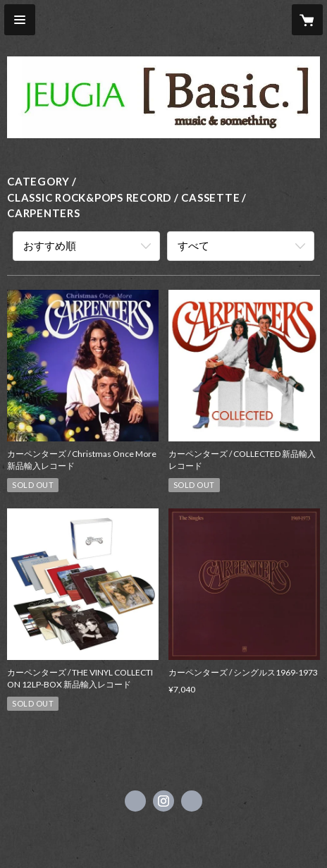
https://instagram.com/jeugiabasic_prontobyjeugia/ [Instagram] (163, 801)
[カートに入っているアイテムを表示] (307, 20)
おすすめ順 (50, 245)
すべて (193, 245)
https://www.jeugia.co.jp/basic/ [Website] (192, 801)
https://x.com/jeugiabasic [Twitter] (135, 801)
